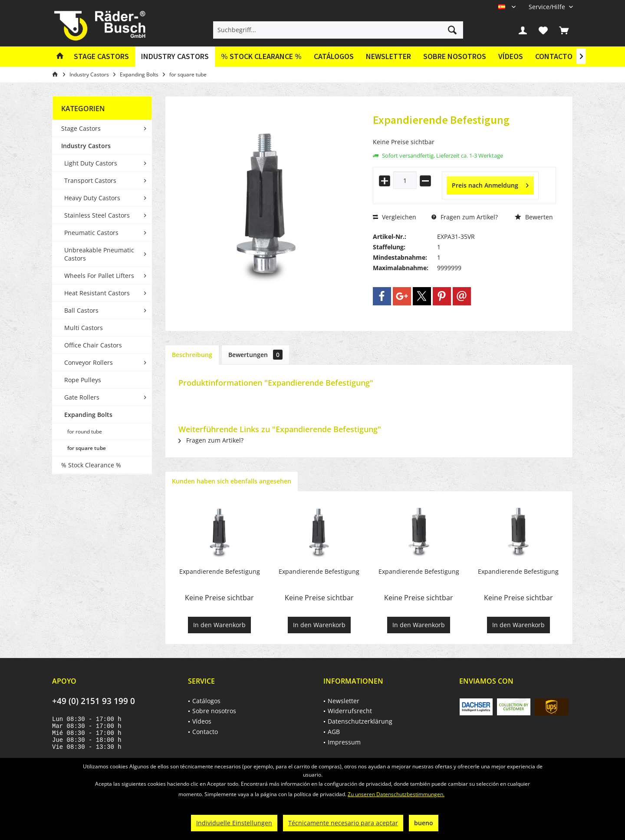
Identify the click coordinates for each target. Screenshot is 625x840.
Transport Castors (90, 180)
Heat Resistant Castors (97, 293)
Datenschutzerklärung (360, 721)
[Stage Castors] (101, 57)
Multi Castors (84, 328)
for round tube (85, 432)
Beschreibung (192, 355)
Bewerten (534, 217)
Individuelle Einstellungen (234, 823)
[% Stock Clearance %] (261, 57)
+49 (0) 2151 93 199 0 (94, 701)
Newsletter (388, 56)
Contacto (554, 56)
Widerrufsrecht (350, 711)
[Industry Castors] (175, 57)
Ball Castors (81, 310)
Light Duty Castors (91, 163)
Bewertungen (255, 355)
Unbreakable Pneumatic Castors (99, 254)
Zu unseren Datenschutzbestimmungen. (396, 794)
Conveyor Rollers (89, 362)
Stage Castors (81, 128)
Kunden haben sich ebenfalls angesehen (232, 481)
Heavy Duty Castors (92, 198)
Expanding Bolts (88, 415)
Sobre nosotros (455, 56)
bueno (424, 823)
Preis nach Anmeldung (490, 184)
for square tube (87, 448)
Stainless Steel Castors (97, 215)
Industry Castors (86, 146)
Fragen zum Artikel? (465, 217)
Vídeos (511, 56)
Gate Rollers (82, 397)
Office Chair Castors (93, 345)
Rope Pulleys (83, 380)
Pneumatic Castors (91, 233)
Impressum (344, 742)
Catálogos (334, 56)
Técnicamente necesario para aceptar (343, 823)
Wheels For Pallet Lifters (99, 276)
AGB (334, 732)
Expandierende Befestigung (220, 571)
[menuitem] (548, 7)
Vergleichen (395, 217)
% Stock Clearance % (91, 465)
